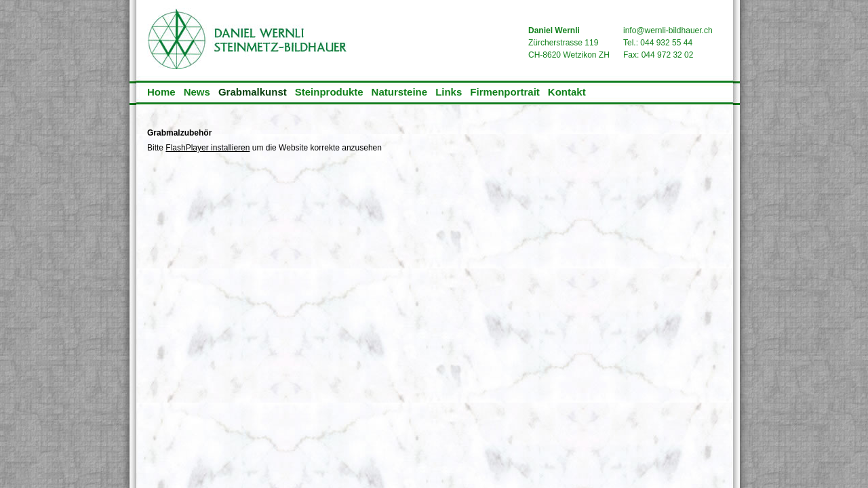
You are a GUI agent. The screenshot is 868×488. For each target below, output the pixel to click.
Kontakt (567, 92)
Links (449, 92)
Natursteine (400, 92)
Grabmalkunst (253, 92)
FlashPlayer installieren (208, 148)
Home (161, 92)
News (197, 92)
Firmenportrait (505, 92)
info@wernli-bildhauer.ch (668, 30)
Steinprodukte (329, 92)
